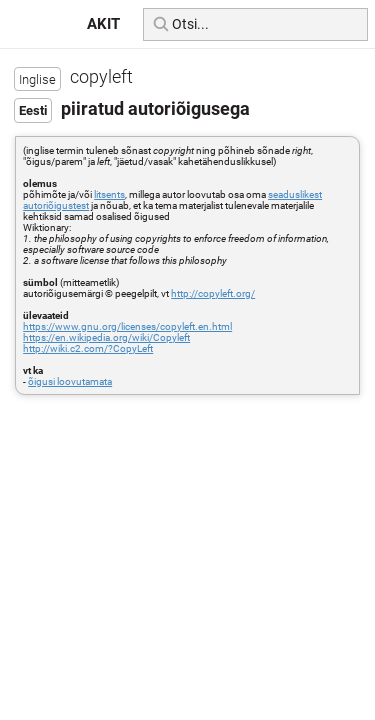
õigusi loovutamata (70, 381)
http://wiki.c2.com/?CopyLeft (88, 348)
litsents (109, 194)
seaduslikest (295, 194)
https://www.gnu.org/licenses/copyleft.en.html (127, 326)
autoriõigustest (56, 205)
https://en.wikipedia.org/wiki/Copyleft (106, 337)
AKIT (103, 24)
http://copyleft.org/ (213, 293)
